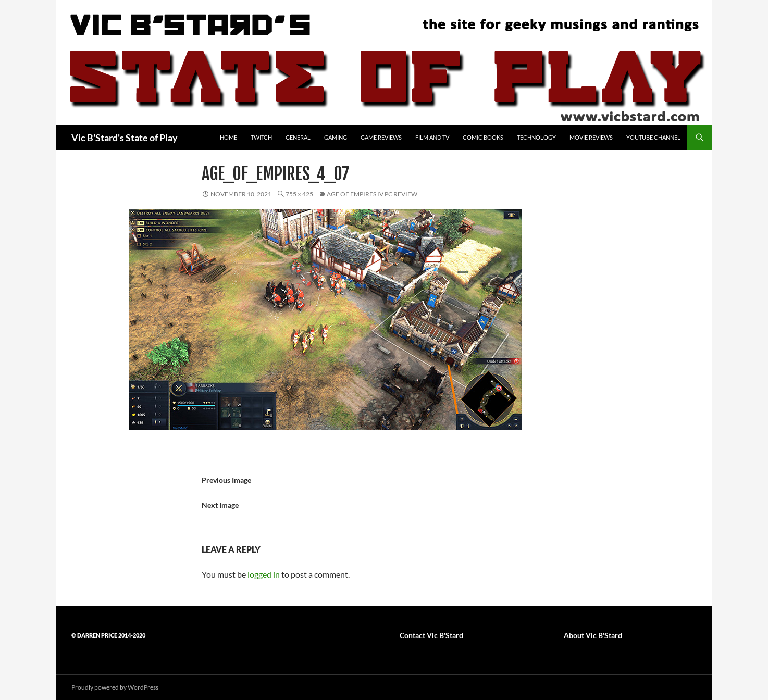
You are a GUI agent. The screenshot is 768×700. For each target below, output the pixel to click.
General (298, 137)
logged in (264, 574)
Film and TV (432, 137)
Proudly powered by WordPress (115, 687)
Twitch (261, 137)
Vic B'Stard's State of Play (125, 137)
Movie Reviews (591, 137)
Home (228, 137)
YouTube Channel (653, 137)
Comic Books (483, 137)
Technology (536, 137)
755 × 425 (299, 194)
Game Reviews (381, 137)
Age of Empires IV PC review (372, 194)
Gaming (336, 137)
